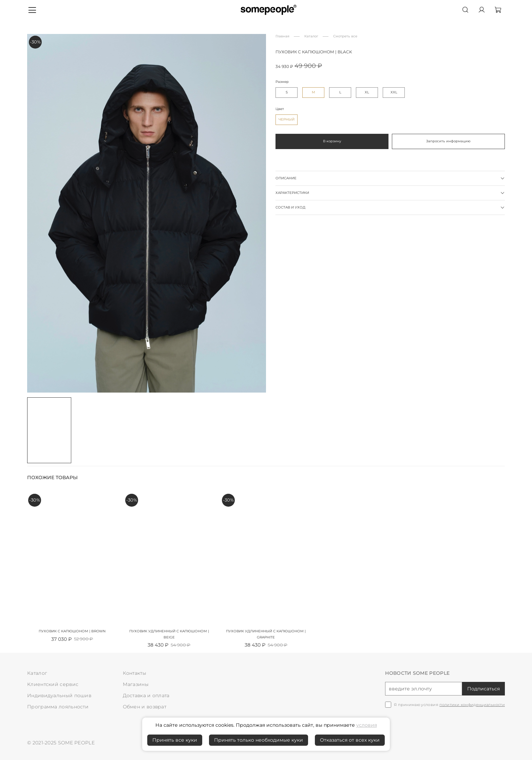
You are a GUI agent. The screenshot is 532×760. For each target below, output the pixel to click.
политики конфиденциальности (472, 705)
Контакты (135, 673)
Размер (282, 82)
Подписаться (483, 689)
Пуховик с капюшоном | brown (72, 631)
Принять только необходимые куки (259, 740)
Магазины (136, 684)
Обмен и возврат (145, 707)
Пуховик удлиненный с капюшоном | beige (169, 635)
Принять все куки (175, 740)
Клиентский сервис (53, 684)
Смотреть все (345, 36)
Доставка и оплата (146, 695)
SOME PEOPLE (76, 743)
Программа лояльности (58, 707)
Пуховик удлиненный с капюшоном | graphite (266, 635)
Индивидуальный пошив (59, 695)
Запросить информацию (448, 141)
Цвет (280, 109)
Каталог (311, 36)
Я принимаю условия (449, 705)
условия (367, 725)
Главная (282, 36)
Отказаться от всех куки (350, 740)
